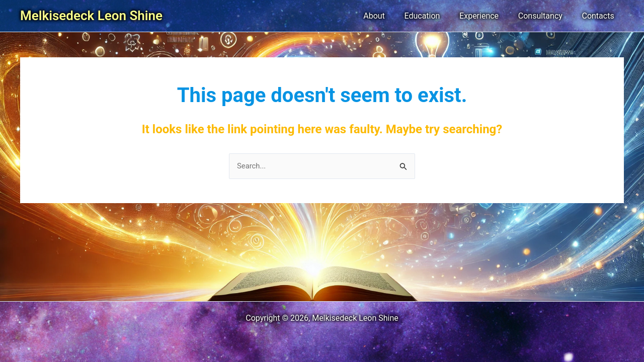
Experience (488, 16)
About (389, 16)
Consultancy (545, 16)
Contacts (600, 16)
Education (434, 16)
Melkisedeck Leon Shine (91, 16)
